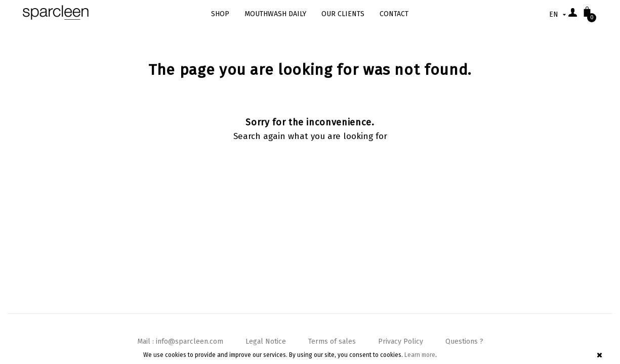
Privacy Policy (401, 342)
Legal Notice (266, 342)
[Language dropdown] (559, 14)
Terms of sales (332, 342)
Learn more (420, 355)
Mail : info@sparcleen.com (180, 342)
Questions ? (464, 342)
